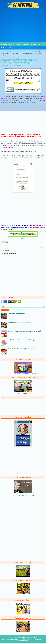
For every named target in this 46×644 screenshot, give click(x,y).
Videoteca (4, 48)
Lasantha (26, 639)
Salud (18, 44)
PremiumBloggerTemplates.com (37, 639)
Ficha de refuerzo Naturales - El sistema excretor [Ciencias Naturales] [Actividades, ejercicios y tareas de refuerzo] (20, 61)
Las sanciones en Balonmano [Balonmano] (19, 322)
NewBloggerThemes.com (23, 641)
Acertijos (34, 44)
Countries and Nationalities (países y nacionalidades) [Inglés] (24, 331)
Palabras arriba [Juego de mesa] (17, 313)
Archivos (22, 310)
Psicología (26, 44)
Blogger (32, 495)
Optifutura (5, 65)
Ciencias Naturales (22, 52)
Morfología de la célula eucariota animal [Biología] (21, 340)
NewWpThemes (10, 639)
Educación (4, 44)
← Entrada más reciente (8, 247)
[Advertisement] (23, 28)
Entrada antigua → (40, 247)
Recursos (41, 44)
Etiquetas (14, 310)
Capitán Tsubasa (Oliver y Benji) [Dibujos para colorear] (23, 349)
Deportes (12, 44)
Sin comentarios (17, 65)
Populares (5, 310)
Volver (23, 238)
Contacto (12, 48)
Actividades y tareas (11, 52)
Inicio (3, 52)
